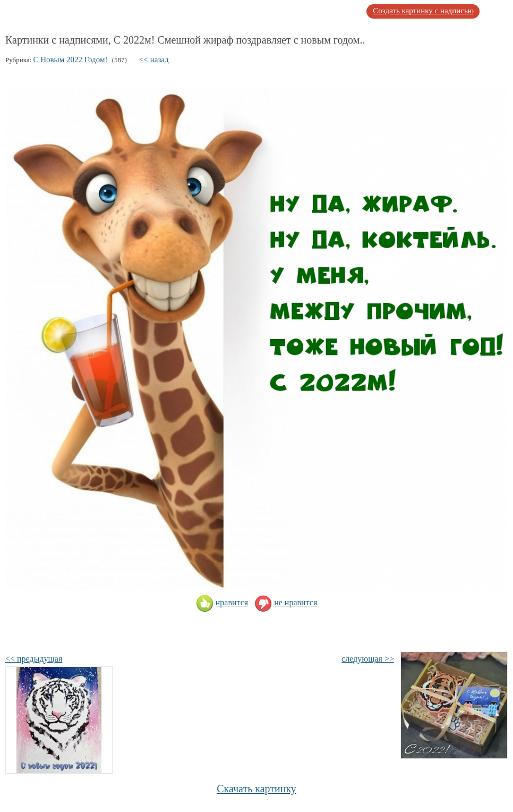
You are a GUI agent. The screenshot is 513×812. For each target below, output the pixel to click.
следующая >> (368, 659)
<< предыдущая (34, 659)
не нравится (286, 602)
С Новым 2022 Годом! (70, 60)
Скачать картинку (256, 789)
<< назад (154, 60)
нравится (222, 602)
